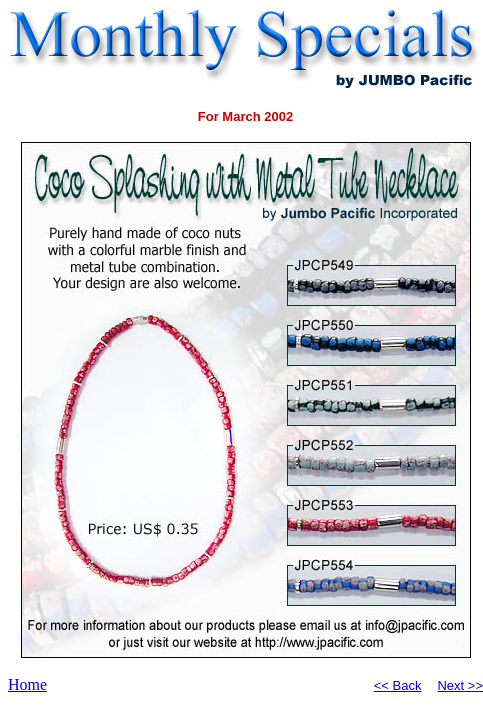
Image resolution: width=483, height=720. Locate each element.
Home (27, 684)
